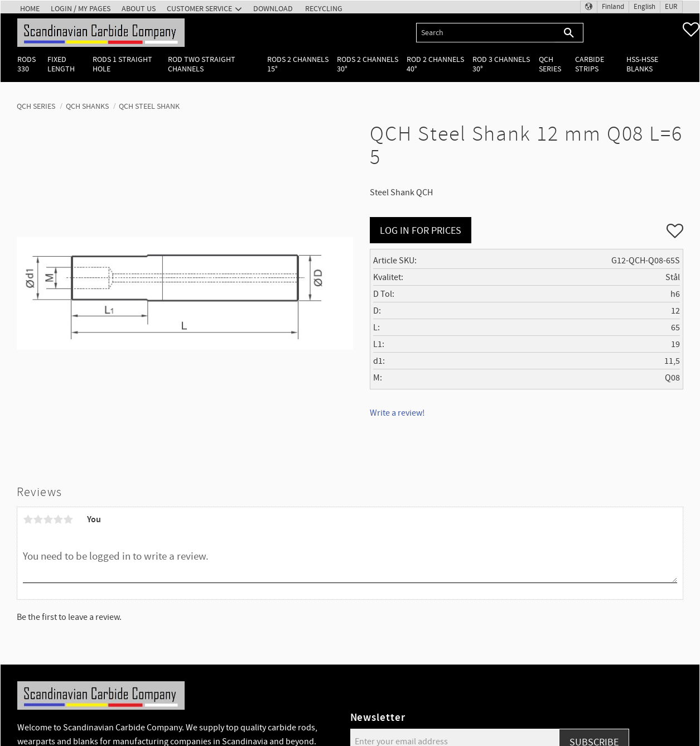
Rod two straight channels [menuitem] (202, 64)
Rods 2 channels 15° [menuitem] (298, 64)
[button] (691, 30)
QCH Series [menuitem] (550, 64)
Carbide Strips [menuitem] (590, 64)
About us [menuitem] (139, 9)
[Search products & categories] (486, 33)
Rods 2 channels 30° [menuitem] (368, 64)
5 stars (68, 519)
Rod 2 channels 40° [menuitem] (435, 64)
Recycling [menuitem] (324, 9)
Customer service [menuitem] (199, 9)
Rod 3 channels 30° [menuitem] (501, 64)
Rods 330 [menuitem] (26, 64)
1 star (28, 519)
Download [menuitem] (273, 9)
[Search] (569, 33)
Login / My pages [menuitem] (81, 9)
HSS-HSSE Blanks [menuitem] (642, 64)
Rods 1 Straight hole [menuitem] (122, 64)
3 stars (48, 519)
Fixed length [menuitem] (61, 64)
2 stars (38, 519)
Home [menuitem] (30, 9)
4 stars (58, 519)
